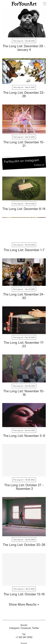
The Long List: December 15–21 (24, 144)
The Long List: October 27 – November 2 (24, 487)
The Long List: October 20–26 (24, 545)
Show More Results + (24, 604)
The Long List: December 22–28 (24, 94)
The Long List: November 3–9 (24, 436)
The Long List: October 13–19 (24, 594)
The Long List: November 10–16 (24, 393)
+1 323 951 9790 (24, 637)
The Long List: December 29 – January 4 (24, 48)
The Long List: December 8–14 (24, 209)
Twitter (35, 628)
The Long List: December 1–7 (24, 250)
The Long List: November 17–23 (24, 344)
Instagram (14, 628)
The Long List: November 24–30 (24, 296)
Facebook (26, 628)
